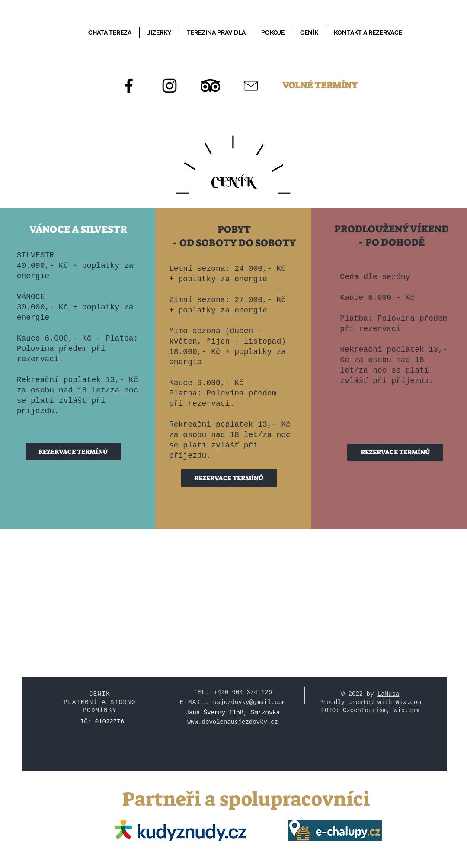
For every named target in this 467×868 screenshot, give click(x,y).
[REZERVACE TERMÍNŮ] (73, 452)
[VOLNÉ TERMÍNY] (320, 86)
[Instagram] (170, 86)
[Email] (251, 86)
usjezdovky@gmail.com (249, 702)
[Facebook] (129, 86)
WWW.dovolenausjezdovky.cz (233, 722)
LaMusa (388, 694)
